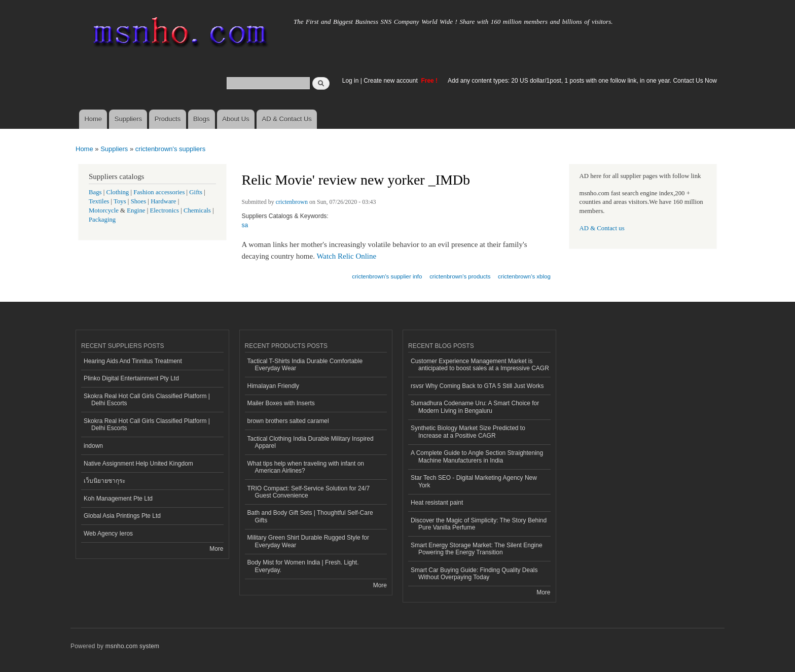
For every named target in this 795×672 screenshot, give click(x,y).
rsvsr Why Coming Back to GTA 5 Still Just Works (477, 386)
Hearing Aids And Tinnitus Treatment (133, 361)
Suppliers (128, 119)
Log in (351, 81)
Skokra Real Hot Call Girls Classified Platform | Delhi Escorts (147, 400)
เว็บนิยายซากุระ (104, 481)
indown (93, 446)
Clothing (118, 192)
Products (168, 119)
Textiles (99, 201)
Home (93, 119)
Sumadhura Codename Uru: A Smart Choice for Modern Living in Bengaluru (475, 407)
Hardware (163, 201)
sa (245, 225)
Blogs (202, 119)
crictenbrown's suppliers (170, 149)
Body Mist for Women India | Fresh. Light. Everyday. (303, 566)
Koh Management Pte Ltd (118, 499)
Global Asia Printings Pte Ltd (122, 516)
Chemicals (198, 210)
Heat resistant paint (437, 503)
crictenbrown (292, 202)
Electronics (164, 210)
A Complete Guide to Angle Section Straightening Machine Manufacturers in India (477, 456)
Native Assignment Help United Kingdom (138, 464)
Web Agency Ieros (108, 534)
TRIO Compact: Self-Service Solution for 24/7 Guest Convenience (309, 492)
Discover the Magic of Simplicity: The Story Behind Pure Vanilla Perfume (479, 524)
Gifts (196, 192)
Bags (95, 192)
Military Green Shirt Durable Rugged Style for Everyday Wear (308, 541)
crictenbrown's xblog (524, 276)
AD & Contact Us (287, 119)
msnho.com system (132, 646)
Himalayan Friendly (274, 386)
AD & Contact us (602, 228)
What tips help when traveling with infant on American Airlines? (306, 467)
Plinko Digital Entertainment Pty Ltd (131, 378)
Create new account (391, 81)
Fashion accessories (159, 192)
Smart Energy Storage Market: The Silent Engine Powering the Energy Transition (477, 549)
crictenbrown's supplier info (387, 276)
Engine (136, 210)
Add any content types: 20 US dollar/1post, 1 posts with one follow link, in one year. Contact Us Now (582, 81)
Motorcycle (104, 210)
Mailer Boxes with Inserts (281, 403)
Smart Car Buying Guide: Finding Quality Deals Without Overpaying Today (474, 574)
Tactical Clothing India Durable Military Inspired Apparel (311, 442)
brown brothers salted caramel (288, 421)
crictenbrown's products (460, 276)
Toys (120, 201)
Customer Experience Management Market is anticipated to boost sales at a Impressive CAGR (480, 365)
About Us (236, 119)
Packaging (102, 220)
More (216, 549)
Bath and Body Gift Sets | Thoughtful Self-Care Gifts (310, 516)
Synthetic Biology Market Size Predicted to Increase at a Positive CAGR (468, 432)
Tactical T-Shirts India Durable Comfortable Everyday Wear (305, 365)
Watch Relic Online (346, 256)
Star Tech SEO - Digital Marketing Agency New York (474, 481)
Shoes (139, 201)
